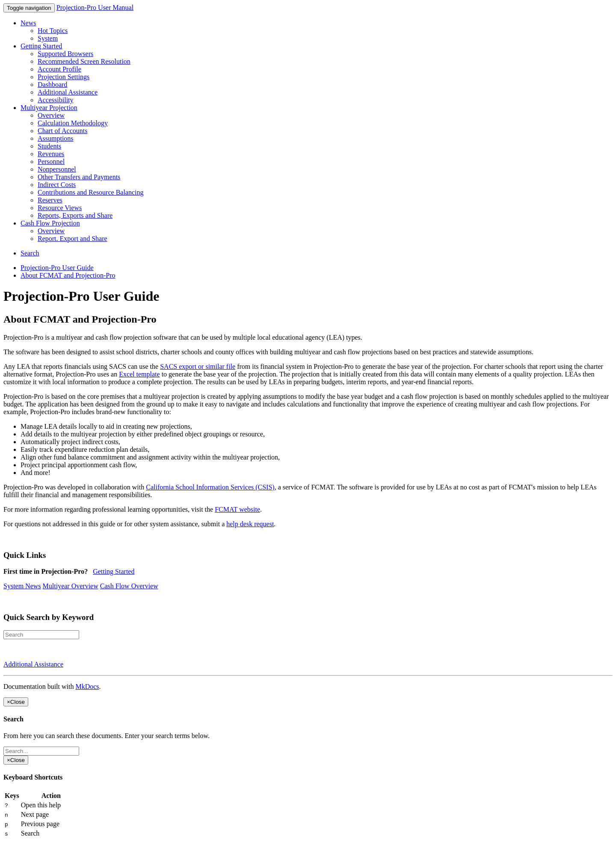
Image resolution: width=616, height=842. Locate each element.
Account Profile (59, 69)
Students (49, 146)
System (48, 38)
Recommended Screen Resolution (84, 61)
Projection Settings (64, 77)
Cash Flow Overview (129, 586)
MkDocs (87, 686)
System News (22, 586)
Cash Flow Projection (50, 223)
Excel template (139, 374)
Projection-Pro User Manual (95, 7)
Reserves (50, 200)
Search (30, 253)
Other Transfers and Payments (79, 177)
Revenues (51, 154)
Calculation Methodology (73, 123)
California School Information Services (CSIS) (210, 487)
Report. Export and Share (73, 239)
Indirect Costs (57, 185)
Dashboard (52, 84)
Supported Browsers (65, 54)
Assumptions (56, 138)
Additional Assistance (68, 92)
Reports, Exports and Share (75, 215)
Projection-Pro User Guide (57, 268)
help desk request (250, 524)
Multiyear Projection (49, 108)
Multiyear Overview (71, 586)
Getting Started (41, 46)
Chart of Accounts (62, 131)
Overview (51, 115)
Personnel (51, 162)
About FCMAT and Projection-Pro (68, 275)
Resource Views (60, 208)
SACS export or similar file (198, 366)
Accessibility (56, 100)
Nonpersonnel (57, 169)
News (28, 23)
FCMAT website (237, 509)
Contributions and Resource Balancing (91, 192)
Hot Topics (53, 31)
